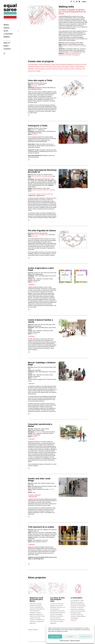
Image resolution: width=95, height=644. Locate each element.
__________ (7, 37)
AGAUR (70, 46)
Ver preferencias (85, 636)
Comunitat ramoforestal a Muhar (54, 69)
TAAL (36, 130)
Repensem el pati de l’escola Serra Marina (36, 599)
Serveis (6, 28)
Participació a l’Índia (49, 64)
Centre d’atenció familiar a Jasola (70, 67)
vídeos (43, 196)
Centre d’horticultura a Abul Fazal (50, 67)
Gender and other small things (73, 69)
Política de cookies (64, 641)
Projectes (7, 25)
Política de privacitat (75, 641)
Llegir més (33, 623)
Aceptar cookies (55, 636)
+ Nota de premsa (33, 497)
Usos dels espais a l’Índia (35, 64)
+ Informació (31, 285)
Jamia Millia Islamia (43, 235)
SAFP (33, 130)
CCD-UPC (65, 46)
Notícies (6, 43)
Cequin (70, 52)
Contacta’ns (7, 46)
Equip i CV (7, 40)
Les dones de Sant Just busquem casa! (57, 599)
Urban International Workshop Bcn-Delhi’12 (68, 64)
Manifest (6, 22)
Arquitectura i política (70, 53)
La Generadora (8, 31)
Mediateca (7, 34)
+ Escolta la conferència (34, 495)
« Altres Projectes (33, 630)
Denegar (70, 636)
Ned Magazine (75, 55)
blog (34, 196)
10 (80, 377)
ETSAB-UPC (76, 46)
